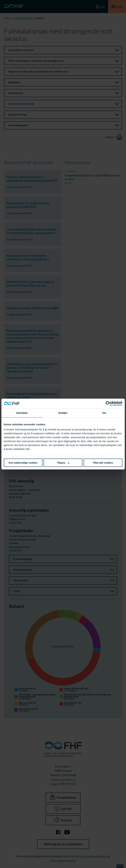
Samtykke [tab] (22, 413)
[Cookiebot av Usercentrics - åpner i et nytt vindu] (108, 403)
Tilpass (63, 463)
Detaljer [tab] (63, 413)
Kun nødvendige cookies (23, 463)
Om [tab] (104, 413)
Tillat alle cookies (103, 463)
